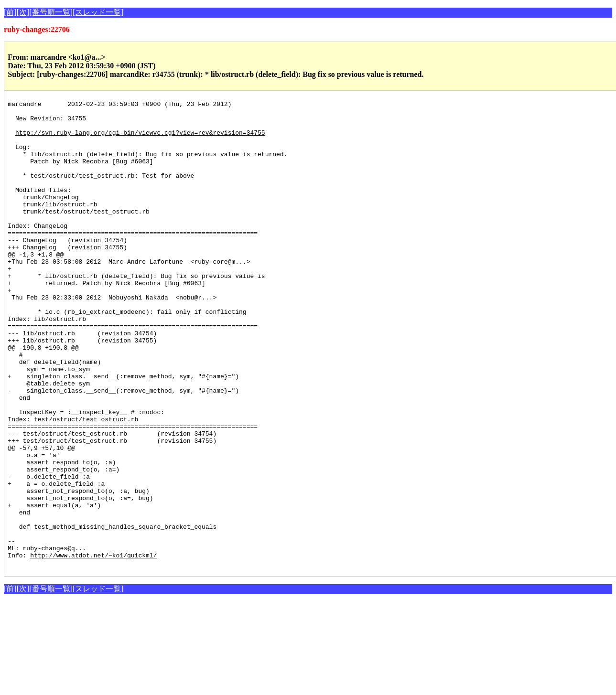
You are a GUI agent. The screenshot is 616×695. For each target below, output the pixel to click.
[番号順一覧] (51, 12)
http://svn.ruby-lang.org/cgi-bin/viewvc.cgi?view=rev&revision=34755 (140, 139)
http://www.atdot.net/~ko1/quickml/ (93, 647)
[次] (23, 12)
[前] (10, 12)
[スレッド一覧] (98, 12)
